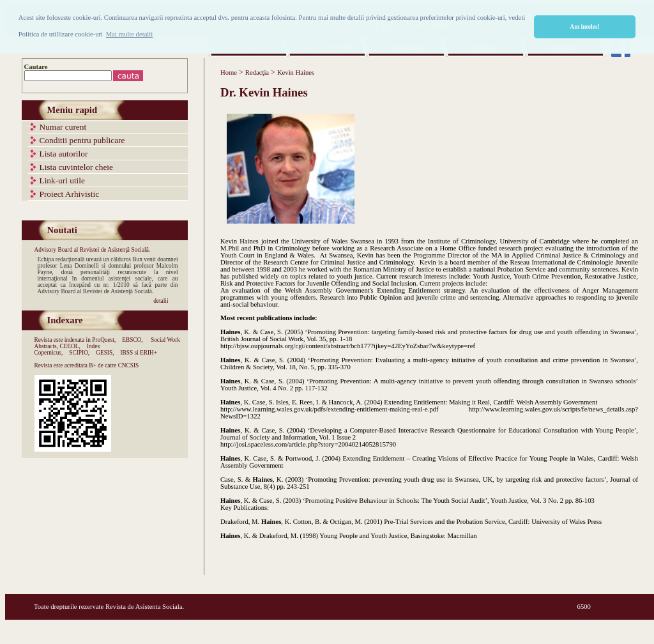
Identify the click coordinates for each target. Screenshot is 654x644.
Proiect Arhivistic (70, 194)
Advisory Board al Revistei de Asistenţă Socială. (93, 250)
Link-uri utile (62, 180)
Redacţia (257, 73)
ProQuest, (104, 340)
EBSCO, (132, 340)
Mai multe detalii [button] (129, 34)
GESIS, (105, 353)
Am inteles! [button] (585, 27)
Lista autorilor (64, 154)
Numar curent (63, 127)
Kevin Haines (296, 73)
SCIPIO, (79, 353)
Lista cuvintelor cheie (76, 167)
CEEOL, (70, 346)
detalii (161, 301)
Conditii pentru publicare (82, 140)
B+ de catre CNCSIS (114, 365)
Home (229, 73)
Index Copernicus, (68, 349)
